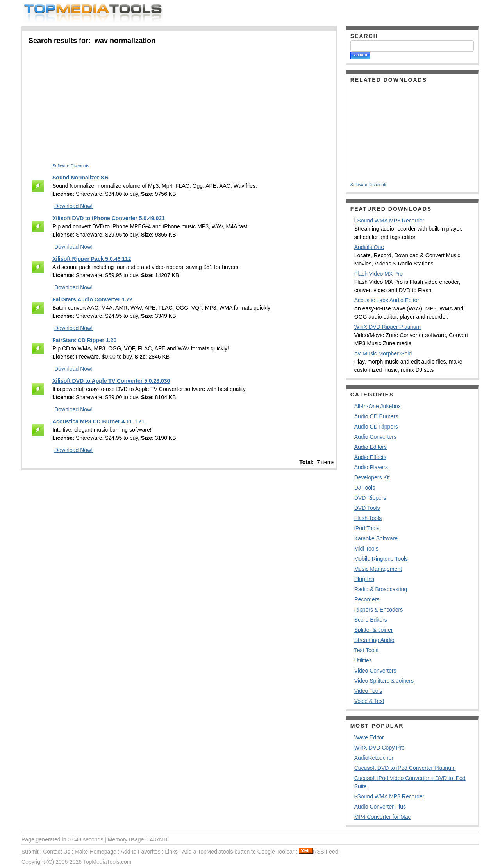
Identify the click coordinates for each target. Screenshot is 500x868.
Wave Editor (369, 737)
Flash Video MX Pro (379, 274)
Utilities (363, 660)
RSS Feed (319, 852)
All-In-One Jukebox (378, 406)
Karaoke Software (376, 538)
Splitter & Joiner (374, 630)
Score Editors (371, 620)
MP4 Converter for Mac (383, 817)
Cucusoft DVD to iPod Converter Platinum (405, 768)
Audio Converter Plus (380, 807)
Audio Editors (371, 447)
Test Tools (366, 650)
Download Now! (73, 206)
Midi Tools (366, 549)
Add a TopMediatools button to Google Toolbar (238, 852)
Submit (30, 852)
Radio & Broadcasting (381, 589)
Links (171, 852)
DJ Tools (365, 488)
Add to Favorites (141, 852)
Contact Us (56, 852)
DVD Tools (367, 508)
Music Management (378, 569)
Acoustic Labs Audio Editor (387, 300)
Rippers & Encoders (379, 610)
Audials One (369, 247)
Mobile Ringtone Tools (381, 559)
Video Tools (368, 691)
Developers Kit (372, 477)
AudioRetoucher (374, 758)
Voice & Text (369, 701)
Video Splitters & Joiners (384, 681)
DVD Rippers (370, 498)
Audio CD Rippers (376, 427)
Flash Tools (368, 518)
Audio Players (371, 467)
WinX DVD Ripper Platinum (387, 327)
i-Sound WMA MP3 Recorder (389, 221)
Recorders (367, 599)
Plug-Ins (364, 579)
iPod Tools (367, 528)
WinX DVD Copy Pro (379, 748)
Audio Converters (375, 437)
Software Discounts (71, 166)
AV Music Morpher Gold (383, 353)
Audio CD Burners (376, 416)
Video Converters (375, 671)
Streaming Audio (374, 640)
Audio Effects (370, 457)
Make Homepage (96, 852)
